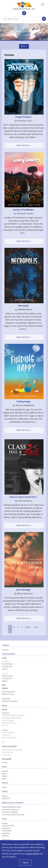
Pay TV (5, 710)
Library (5, 669)
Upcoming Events (9, 692)
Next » (28, 627)
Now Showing (7, 664)
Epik (4, 685)
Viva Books (7, 759)
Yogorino (5, 836)
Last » (36, 627)
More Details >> (24, 145)
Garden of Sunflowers (23, 210)
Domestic (6, 713)
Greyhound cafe (8, 826)
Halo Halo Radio (9, 746)
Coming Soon (7, 666)
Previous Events (8, 694)
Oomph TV (6, 798)
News (4, 779)
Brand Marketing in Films (11, 807)
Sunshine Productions (10, 810)
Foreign (5, 730)
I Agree (25, 862)
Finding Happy (23, 402)
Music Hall (6, 699)
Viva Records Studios (10, 701)
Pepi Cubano (7, 831)
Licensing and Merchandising (13, 815)
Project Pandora (23, 117)
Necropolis (23, 306)
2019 (23, 46)
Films (4, 658)
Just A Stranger (23, 590)
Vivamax (5, 650)
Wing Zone (6, 833)
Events (5, 688)
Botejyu (5, 823)
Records (5, 771)
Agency (5, 796)
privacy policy (32, 854)
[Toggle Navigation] (43, 4)
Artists (4, 774)
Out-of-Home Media (10, 812)
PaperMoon (6, 828)
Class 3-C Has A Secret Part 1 (23, 497)
